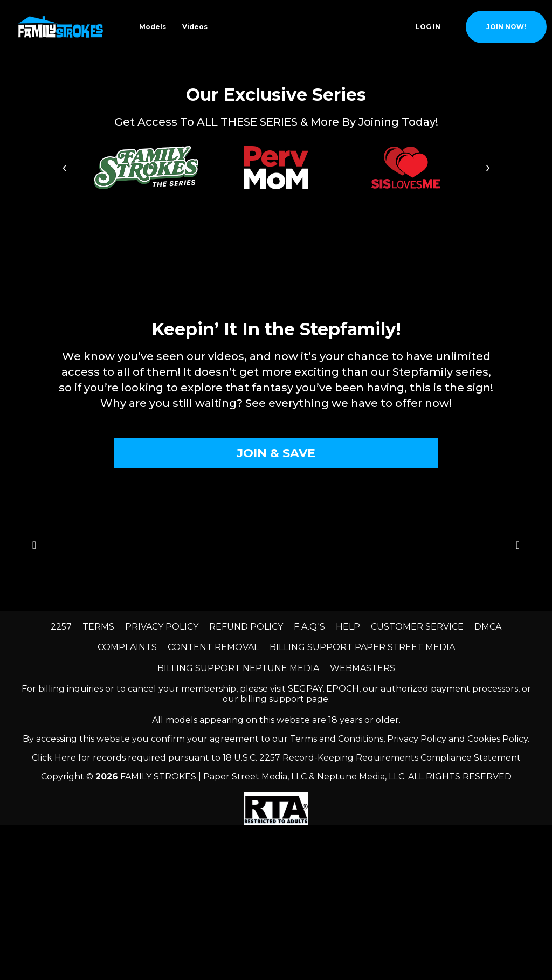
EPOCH (343, 689)
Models (153, 27)
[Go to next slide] (518, 545)
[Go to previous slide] (34, 545)
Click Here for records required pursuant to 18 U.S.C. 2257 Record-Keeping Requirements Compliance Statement (276, 758)
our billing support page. (276, 699)
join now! (506, 27)
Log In (428, 27)
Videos (195, 27)
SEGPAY (305, 689)
